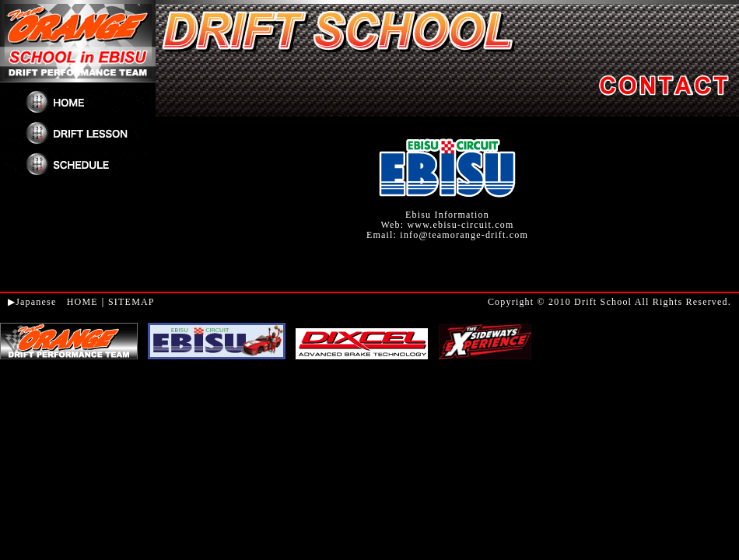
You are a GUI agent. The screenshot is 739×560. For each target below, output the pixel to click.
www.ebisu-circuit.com (460, 225)
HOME (82, 302)
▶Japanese (32, 302)
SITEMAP (131, 302)
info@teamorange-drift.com (464, 235)
